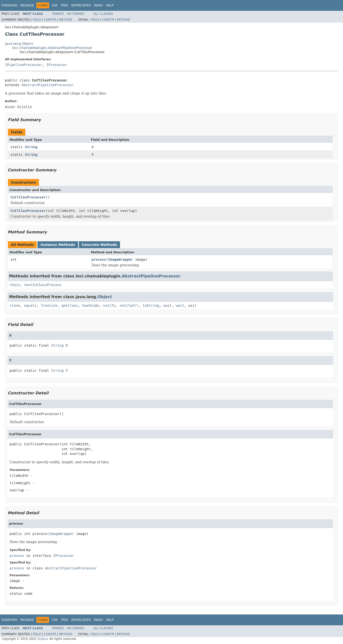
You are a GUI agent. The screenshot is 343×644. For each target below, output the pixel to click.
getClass (70, 306)
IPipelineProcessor (24, 65)
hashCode (91, 306)
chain (15, 285)
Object (105, 297)
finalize (49, 306)
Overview (9, 5)
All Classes (103, 14)
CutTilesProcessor (28, 197)
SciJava (43, 639)
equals (30, 306)
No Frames (76, 14)
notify (109, 306)
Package (27, 5)
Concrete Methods (100, 245)
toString (151, 306)
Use (55, 5)
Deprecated (81, 5)
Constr (50, 20)
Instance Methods (58, 245)
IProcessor (57, 65)
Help (110, 5)
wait (168, 306)
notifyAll (129, 306)
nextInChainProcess (43, 285)
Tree (64, 5)
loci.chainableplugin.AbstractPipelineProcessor (52, 48)
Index (99, 5)
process (99, 259)
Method (66, 20)
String (31, 147)
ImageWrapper (121, 259)
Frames (58, 14)
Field (37, 20)
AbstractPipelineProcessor (47, 85)
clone (15, 306)
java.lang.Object (19, 44)
